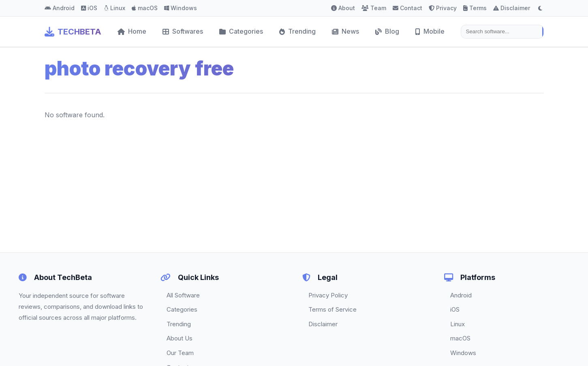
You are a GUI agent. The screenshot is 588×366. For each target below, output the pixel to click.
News (345, 31)
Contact (407, 8)
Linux (114, 8)
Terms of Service (332, 309)
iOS (89, 8)
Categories (241, 31)
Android (60, 8)
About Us (180, 338)
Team (374, 8)
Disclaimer (512, 8)
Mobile (430, 31)
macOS (145, 8)
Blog (387, 31)
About (343, 8)
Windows (181, 8)
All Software (183, 295)
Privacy (443, 8)
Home (132, 31)
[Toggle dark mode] (540, 8)
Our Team (180, 353)
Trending (297, 31)
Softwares (183, 31)
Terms (475, 8)
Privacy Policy (328, 295)
